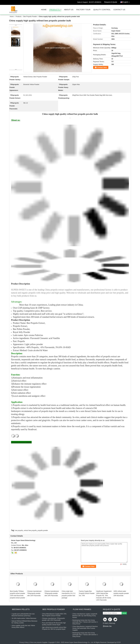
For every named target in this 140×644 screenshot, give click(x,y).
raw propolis (19, 530)
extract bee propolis (30, 530)
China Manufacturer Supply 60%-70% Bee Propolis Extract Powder (54, 615)
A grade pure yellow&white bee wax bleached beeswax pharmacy (23, 615)
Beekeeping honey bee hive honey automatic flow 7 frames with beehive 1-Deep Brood (85, 622)
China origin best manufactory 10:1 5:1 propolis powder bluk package (69, 595)
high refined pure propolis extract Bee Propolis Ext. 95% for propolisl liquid (54, 628)
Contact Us (119, 10)
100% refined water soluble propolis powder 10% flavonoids (121, 593)
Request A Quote (111, 2)
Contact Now (102, 67)
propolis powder (43, 530)
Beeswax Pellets (21, 609)
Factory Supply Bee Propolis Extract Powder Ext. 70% (87, 593)
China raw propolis (36, 642)
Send (124, 613)
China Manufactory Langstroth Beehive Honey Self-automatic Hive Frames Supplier (85, 628)
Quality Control (102, 10)
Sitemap (112, 623)
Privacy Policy (24, 642)
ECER (119, 642)
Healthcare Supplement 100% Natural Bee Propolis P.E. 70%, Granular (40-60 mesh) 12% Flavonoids (104, 596)
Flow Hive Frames (82, 609)
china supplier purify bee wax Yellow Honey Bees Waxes (23, 626)
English (127, 2)
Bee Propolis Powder (30, 17)
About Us (69, 10)
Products (55, 10)
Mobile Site (107, 626)
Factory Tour (83, 10)
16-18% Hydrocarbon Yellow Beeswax (24, 618)
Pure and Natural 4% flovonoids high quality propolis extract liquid (54, 624)
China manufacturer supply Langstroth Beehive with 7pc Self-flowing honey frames (85, 616)
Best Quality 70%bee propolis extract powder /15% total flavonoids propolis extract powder (18, 595)
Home (44, 10)
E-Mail (105, 623)
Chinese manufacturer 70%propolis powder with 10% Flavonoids (34, 593)
